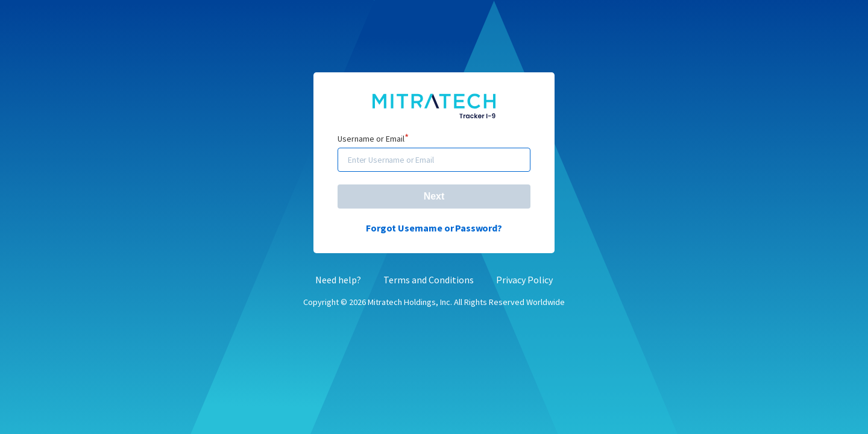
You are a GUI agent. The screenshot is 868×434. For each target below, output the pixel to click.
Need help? (338, 279)
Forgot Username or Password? (434, 228)
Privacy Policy (524, 279)
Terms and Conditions (429, 279)
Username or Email (373, 139)
